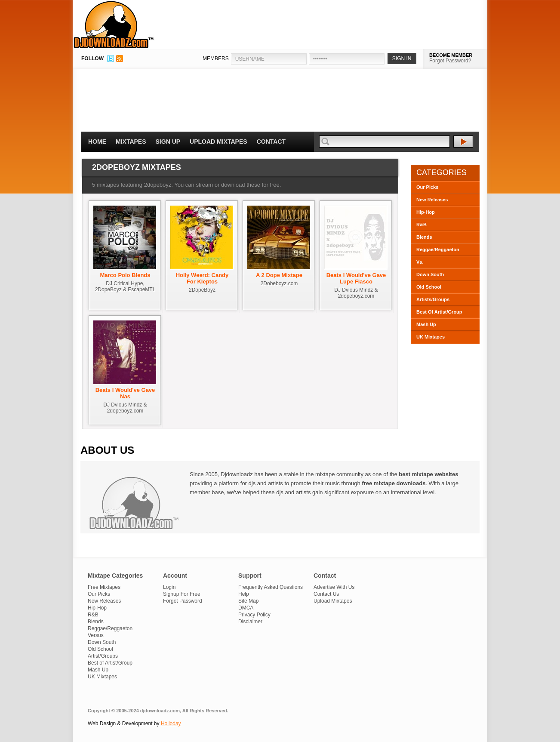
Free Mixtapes (104, 587)
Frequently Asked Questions (271, 587)
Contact (271, 142)
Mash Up (426, 324)
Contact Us (326, 594)
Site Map (248, 601)
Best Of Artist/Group (439, 312)
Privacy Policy (254, 615)
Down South (430, 274)
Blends (424, 237)
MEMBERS (216, 58)
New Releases (432, 200)
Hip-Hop (426, 212)
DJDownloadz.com (114, 25)
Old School (429, 287)
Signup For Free (182, 594)
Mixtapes (131, 142)
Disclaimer (250, 622)
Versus (96, 635)
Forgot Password (183, 601)
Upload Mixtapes (218, 142)
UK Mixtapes (431, 337)
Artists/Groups (433, 299)
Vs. (420, 262)
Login (169, 587)
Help (244, 594)
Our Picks (427, 187)
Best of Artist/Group (110, 663)
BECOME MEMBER (451, 55)
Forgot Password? (450, 61)
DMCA (246, 608)
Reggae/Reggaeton (438, 249)
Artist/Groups (103, 656)
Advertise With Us (334, 587)
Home (97, 142)
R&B (422, 225)
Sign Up (168, 142)
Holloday (171, 724)
